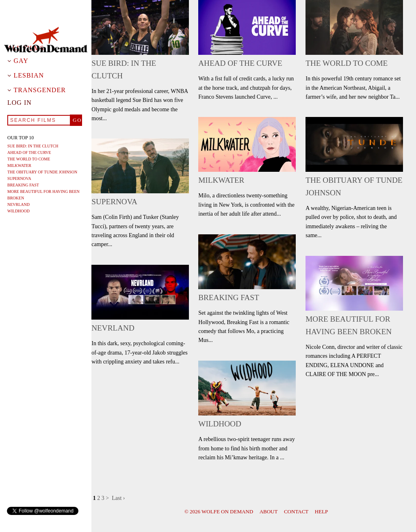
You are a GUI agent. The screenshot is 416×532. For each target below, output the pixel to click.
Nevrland (18, 204)
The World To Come (29, 159)
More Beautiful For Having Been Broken (43, 195)
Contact (296, 511)
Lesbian (29, 76)
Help (322, 511)
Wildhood (18, 211)
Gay (21, 61)
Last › (118, 498)
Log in (19, 103)
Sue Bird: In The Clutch (33, 146)
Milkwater (19, 165)
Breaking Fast (23, 185)
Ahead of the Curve (29, 152)
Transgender (40, 90)
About (269, 511)
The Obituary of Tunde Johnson (42, 172)
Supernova (19, 178)
